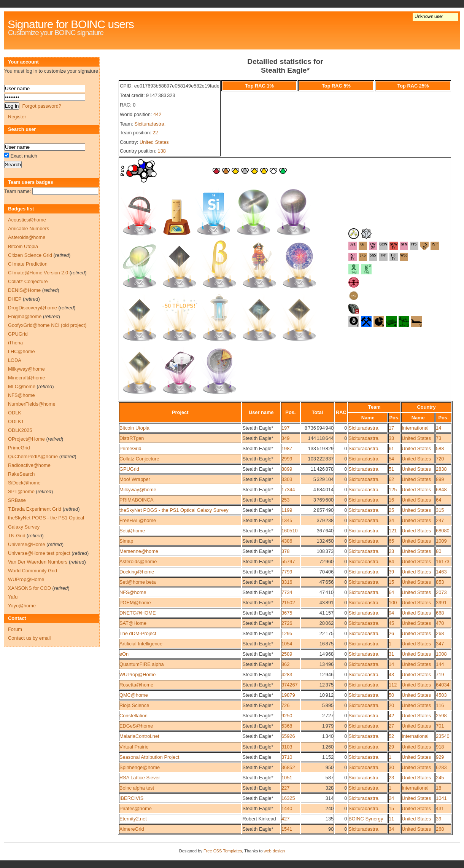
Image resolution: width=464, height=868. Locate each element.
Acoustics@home (27, 220)
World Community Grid (33, 571)
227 (285, 788)
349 (285, 438)
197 (285, 428)
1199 (287, 510)
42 (391, 716)
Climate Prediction (28, 264)
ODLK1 (16, 421)
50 (391, 695)
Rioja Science (134, 705)
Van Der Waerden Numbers (38, 562)
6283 (441, 767)
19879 (288, 695)
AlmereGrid (132, 829)
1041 (441, 798)
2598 (441, 716)
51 (391, 469)
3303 (287, 479)
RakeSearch (21, 474)
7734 (287, 592)
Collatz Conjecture (139, 459)
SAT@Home (133, 623)
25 (391, 510)
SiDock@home (24, 483)
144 (440, 664)
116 (440, 705)
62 (391, 479)
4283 (287, 674)
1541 (287, 829)
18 (439, 788)
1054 (287, 644)
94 (391, 613)
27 (391, 726)
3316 (287, 582)
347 (440, 644)
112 (393, 685)
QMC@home (134, 695)
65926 (288, 736)
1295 (287, 633)
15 (391, 582)
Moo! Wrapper (135, 479)
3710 (287, 757)
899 (440, 479)
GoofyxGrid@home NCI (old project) (47, 325)
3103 (287, 747)
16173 (443, 561)
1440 (287, 808)
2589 (287, 654)
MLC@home (22, 386)
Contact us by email (29, 638)
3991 (441, 603)
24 (391, 798)
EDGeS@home (136, 726)
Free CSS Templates (223, 851)
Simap (126, 541)
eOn (124, 654)
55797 (288, 561)
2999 (287, 459)
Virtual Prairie (134, 747)
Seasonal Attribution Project (149, 757)
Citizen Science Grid (30, 255)
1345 (287, 520)
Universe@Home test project (39, 553)
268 (440, 633)
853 (440, 582)
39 (391, 572)
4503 (441, 695)
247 (440, 520)
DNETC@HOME (137, 613)
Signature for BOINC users (71, 24)
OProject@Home (26, 439)
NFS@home (133, 592)
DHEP (15, 299)
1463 (441, 572)
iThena (15, 343)
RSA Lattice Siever (140, 778)
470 (440, 623)
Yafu (13, 597)
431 (440, 808)
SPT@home (21, 491)
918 (440, 747)
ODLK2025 (20, 430)
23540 (443, 736)
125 (393, 490)
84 (391, 561)
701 (440, 726)
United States (154, 142)
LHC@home (21, 351)
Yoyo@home (22, 606)
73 (439, 438)
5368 (287, 726)
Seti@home (132, 531)
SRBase (17, 500)
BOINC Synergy (366, 819)
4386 (287, 541)
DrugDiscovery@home (33, 308)
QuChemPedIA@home (33, 456)
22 (155, 133)
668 (440, 613)
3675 (287, 613)
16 (391, 500)
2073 (441, 592)
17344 (288, 490)
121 (393, 531)
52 (391, 736)
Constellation (133, 716)
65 (391, 541)
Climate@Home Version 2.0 (38, 273)
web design (275, 851)
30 (391, 767)
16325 (288, 798)
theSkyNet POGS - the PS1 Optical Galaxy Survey (174, 510)
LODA (15, 360)
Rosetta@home (136, 685)
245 (440, 778)
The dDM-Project (138, 633)
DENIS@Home (24, 290)
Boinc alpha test (137, 788)
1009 (441, 541)
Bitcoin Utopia (134, 428)
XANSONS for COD (29, 588)
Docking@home (137, 572)
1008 (441, 654)
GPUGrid (129, 469)
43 (391, 674)
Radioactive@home (29, 465)
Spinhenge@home (140, 767)
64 (439, 500)
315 (440, 510)
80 (439, 551)
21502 (288, 603)
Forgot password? (41, 106)
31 (391, 654)
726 (285, 705)
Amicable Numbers (29, 229)
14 (439, 428)
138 (162, 151)
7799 (287, 572)
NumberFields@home (32, 404)
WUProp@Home (137, 674)
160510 (290, 531)
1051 (287, 778)
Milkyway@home (138, 490)
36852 (288, 767)
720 (440, 459)
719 (440, 674)
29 (391, 747)
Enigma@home (25, 316)
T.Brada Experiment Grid (35, 509)
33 (391, 438)
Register (17, 117)
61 (391, 448)
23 (391, 551)
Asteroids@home (138, 561)
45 (391, 623)
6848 (441, 490)
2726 (287, 623)
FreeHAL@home (138, 520)
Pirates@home (136, 808)
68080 (443, 531)
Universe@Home (27, 544)
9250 (287, 716)
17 (391, 428)
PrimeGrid (130, 448)
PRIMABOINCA (137, 500)
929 (440, 757)
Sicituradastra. (150, 124)
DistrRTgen (132, 438)
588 (440, 448)
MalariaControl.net (139, 736)
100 (393, 603)
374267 (290, 685)
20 (391, 705)
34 (391, 520)
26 (391, 633)
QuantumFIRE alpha (142, 664)
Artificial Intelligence (141, 644)
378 (285, 551)
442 (157, 114)
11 (391, 819)
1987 (287, 448)
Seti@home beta (138, 582)
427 (285, 819)
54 (391, 459)
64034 (443, 685)
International (415, 428)
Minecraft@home (27, 378)
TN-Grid (17, 536)
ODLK (15, 413)
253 (285, 500)
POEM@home (135, 603)
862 (285, 664)
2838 (441, 469)
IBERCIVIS (131, 798)
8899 (287, 469)
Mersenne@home (139, 551)
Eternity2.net (133, 819)
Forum (15, 629)
